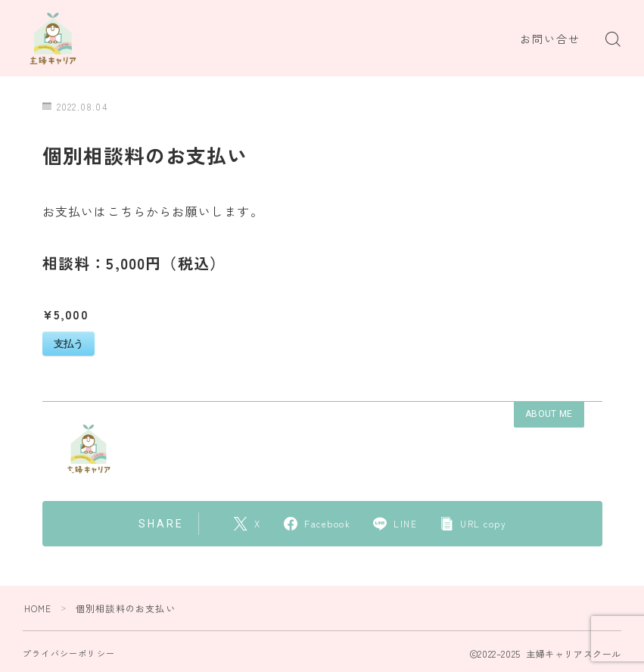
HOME (38, 608)
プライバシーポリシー (69, 653)
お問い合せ (551, 39)
